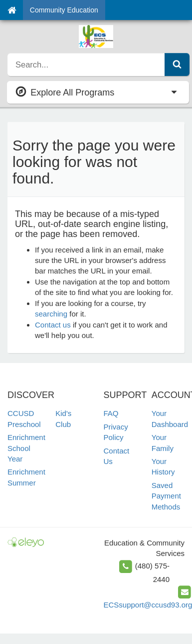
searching (51, 314)
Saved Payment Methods (166, 496)
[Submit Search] (177, 64)
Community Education (64, 10)
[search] (86, 64)
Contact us (53, 325)
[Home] (12, 10)
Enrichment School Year (26, 448)
